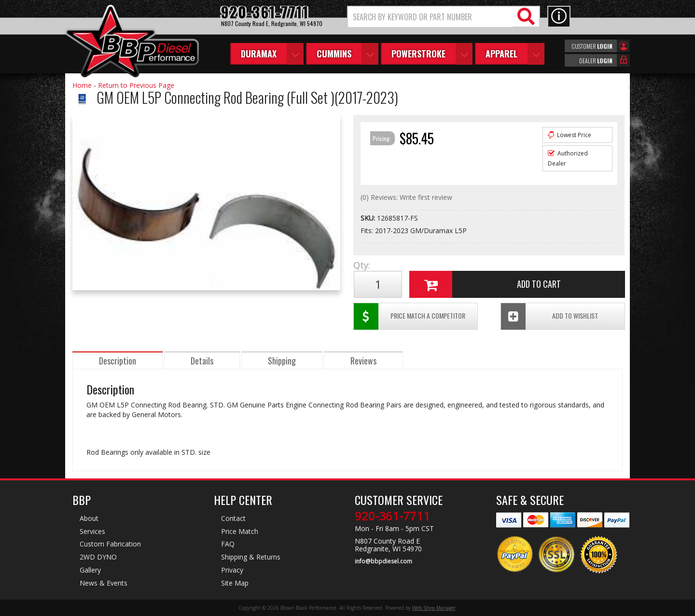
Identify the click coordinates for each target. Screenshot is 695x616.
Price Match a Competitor (410, 316)
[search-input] (431, 17)
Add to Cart (485, 284)
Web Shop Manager (434, 608)
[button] (444, 17)
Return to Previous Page (136, 85)
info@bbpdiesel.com (383, 561)
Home (82, 85)
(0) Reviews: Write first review (406, 197)
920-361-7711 (392, 516)
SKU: (369, 218)
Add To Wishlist (549, 316)
